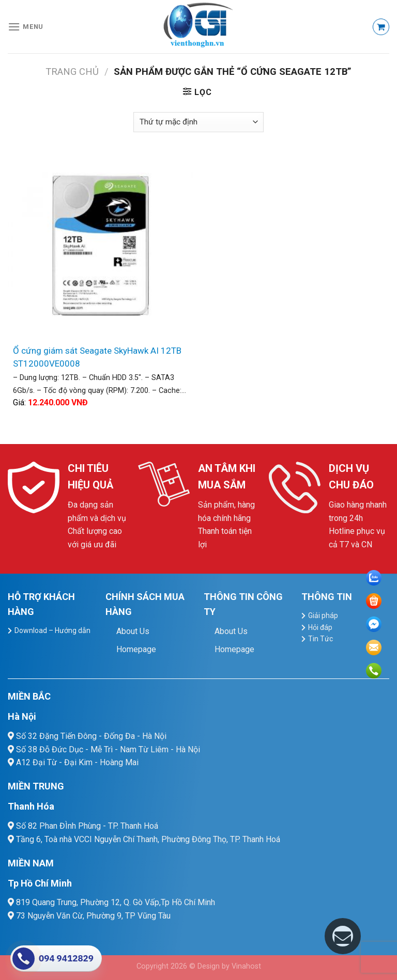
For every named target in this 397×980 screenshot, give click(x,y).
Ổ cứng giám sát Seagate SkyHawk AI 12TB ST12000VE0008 (97, 357)
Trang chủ (72, 72)
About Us (133, 631)
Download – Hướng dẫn (52, 630)
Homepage (136, 649)
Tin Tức (320, 639)
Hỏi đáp (320, 627)
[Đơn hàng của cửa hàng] (198, 122)
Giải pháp (323, 615)
